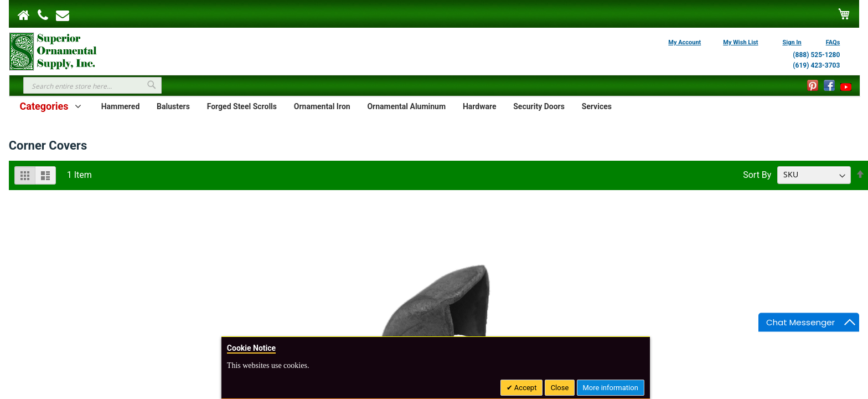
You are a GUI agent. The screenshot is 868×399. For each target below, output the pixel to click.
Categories (44, 106)
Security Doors (539, 106)
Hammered (121, 106)
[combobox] (92, 85)
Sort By (757, 174)
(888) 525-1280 (816, 55)
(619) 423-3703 (816, 65)
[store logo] (53, 50)
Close (560, 388)
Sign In (792, 42)
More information (611, 388)
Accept (525, 388)
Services (597, 106)
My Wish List (740, 42)
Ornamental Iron (322, 106)
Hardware (480, 106)
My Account (684, 42)
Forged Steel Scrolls (242, 106)
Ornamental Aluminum (406, 106)
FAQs (833, 42)
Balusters (173, 106)
